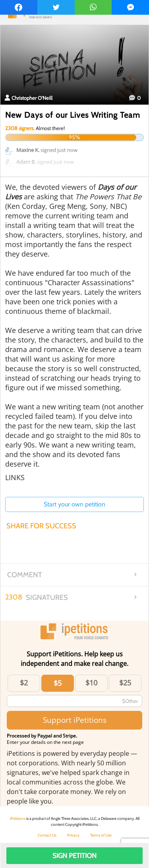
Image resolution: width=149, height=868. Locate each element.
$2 (24, 683)
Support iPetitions (75, 720)
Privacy (73, 835)
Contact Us (47, 835)
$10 (91, 683)
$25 (125, 683)
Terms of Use (101, 835)
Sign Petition (74, 856)
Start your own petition (74, 504)
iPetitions (18, 818)
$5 (58, 683)
